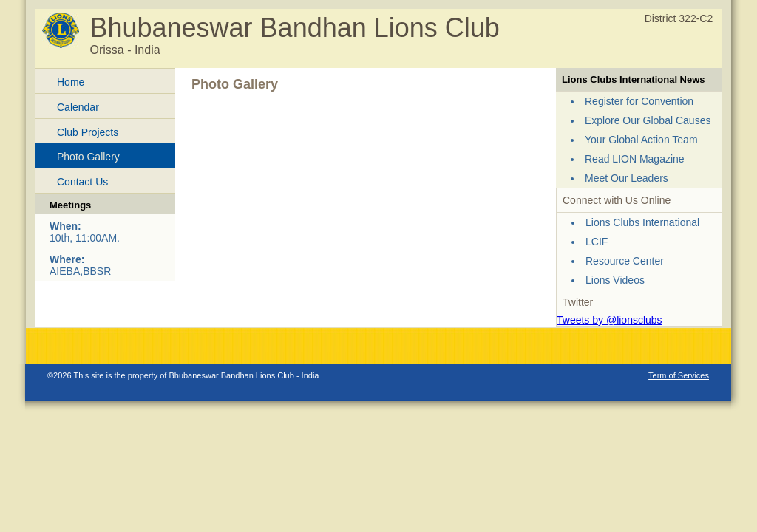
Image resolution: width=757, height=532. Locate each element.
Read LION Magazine (635, 159)
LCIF (597, 242)
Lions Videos (615, 280)
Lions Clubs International (642, 222)
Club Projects (88, 132)
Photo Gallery (88, 157)
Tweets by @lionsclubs (610, 320)
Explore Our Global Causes (648, 120)
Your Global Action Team (641, 140)
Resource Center (625, 261)
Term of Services (679, 375)
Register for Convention (639, 101)
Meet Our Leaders (627, 178)
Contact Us (82, 182)
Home (71, 82)
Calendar (78, 107)
